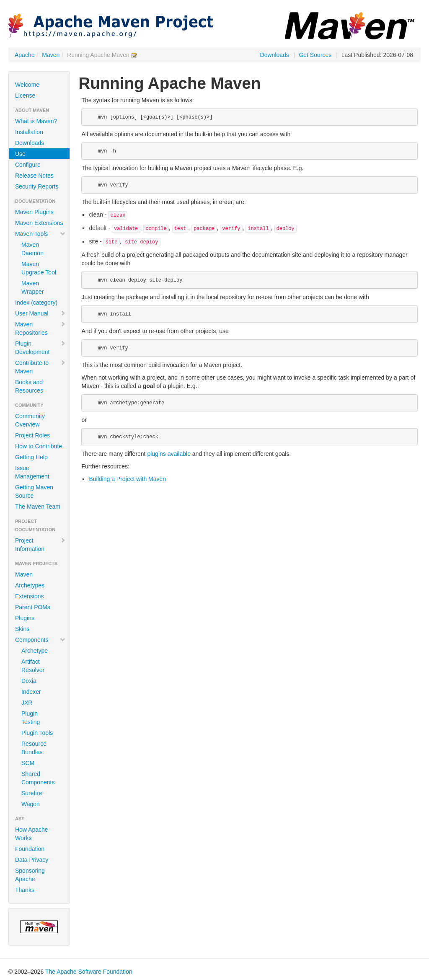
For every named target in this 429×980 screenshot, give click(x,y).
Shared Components (38, 778)
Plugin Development (40, 348)
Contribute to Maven (40, 367)
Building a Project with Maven (127, 479)
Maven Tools (40, 234)
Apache (25, 55)
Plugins (25, 618)
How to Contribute (39, 446)
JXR (27, 703)
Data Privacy (32, 860)
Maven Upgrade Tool (39, 268)
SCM (28, 763)
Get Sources (315, 55)
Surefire (32, 793)
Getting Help (31, 457)
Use (20, 154)
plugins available (169, 454)
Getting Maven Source (34, 491)
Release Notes (34, 176)
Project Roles (32, 435)
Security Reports (37, 186)
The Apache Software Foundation (89, 972)
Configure (28, 165)
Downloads (275, 55)
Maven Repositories (40, 328)
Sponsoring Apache (30, 875)
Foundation (30, 849)
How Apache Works (32, 834)
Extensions (29, 596)
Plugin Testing (31, 718)
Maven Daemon (32, 249)
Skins (22, 629)
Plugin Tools (37, 733)
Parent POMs (33, 607)
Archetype (35, 651)
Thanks (25, 890)
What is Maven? (36, 121)
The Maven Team (38, 507)
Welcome (27, 85)
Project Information (40, 545)
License (25, 96)
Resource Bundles (34, 748)
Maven (51, 55)
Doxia (29, 681)
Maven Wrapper (32, 287)
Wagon (31, 804)
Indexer (31, 692)
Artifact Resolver (33, 666)
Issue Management (32, 472)
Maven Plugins (34, 212)
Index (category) (36, 303)
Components (40, 640)
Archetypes (30, 585)
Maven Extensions (39, 223)
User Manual (40, 313)
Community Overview (30, 420)
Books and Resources (29, 386)
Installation (29, 132)
